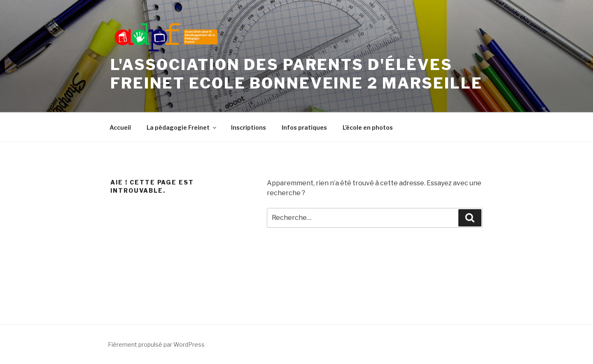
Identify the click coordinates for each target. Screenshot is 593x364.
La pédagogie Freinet (182, 127)
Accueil (120, 127)
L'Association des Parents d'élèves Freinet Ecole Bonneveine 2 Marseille (296, 74)
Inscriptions (249, 127)
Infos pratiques (304, 127)
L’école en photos (368, 127)
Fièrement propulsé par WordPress (156, 344)
